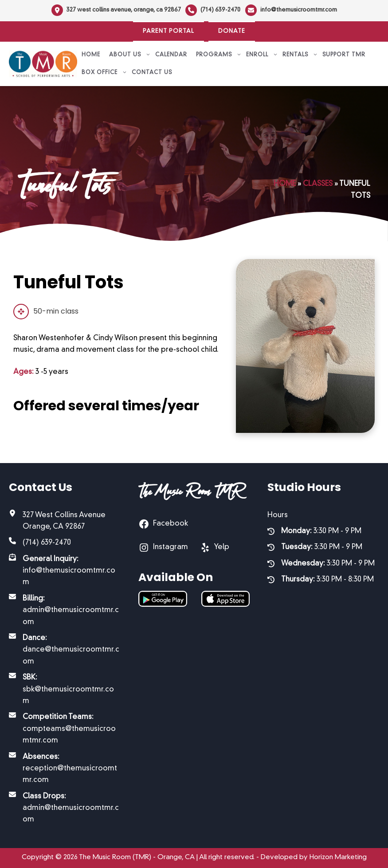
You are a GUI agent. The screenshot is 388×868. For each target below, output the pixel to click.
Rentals (300, 55)
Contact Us (152, 73)
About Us (130, 55)
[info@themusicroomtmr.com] (291, 10)
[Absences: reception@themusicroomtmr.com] (65, 769)
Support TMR (344, 55)
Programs (219, 55)
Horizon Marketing (338, 858)
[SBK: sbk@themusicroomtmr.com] (65, 689)
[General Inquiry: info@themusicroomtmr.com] (65, 571)
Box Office (104, 73)
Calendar (171, 55)
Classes (318, 184)
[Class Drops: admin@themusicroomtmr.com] (65, 808)
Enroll (262, 55)
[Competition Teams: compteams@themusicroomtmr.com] (65, 729)
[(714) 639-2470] (213, 10)
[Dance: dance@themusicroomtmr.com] (65, 650)
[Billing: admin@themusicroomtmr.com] (65, 611)
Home (91, 55)
